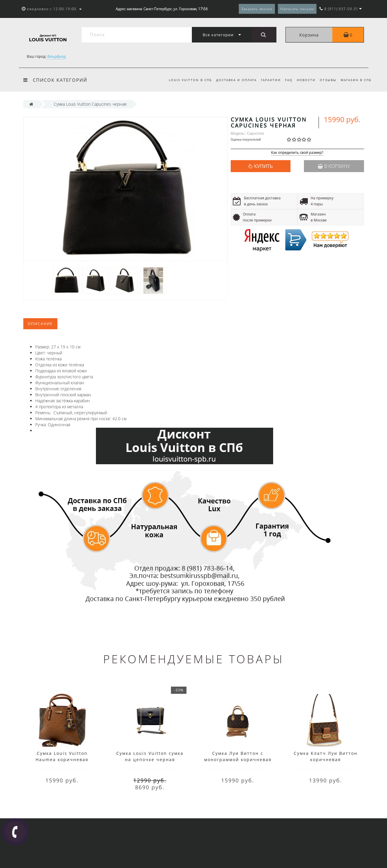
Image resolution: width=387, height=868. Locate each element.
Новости (304, 80)
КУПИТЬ (263, 166)
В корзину (334, 166)
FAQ (286, 80)
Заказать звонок (257, 9)
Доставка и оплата (232, 80)
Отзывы (327, 80)
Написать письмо (297, 9)
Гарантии (267, 80)
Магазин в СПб (356, 80)
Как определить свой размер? (297, 153)
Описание (40, 324)
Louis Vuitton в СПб (185, 80)
